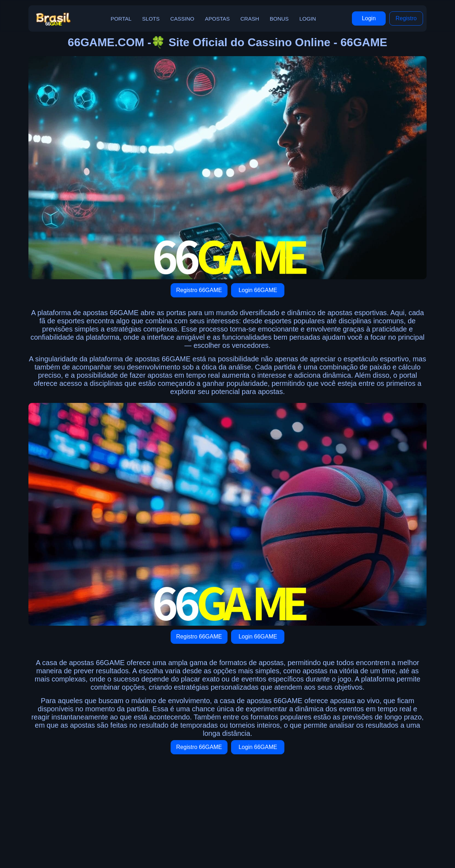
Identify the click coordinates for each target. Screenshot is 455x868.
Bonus (279, 19)
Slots (151, 19)
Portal (121, 19)
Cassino (182, 19)
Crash (250, 19)
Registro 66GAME (199, 290)
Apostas (218, 19)
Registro (406, 18)
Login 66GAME (258, 290)
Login (308, 19)
